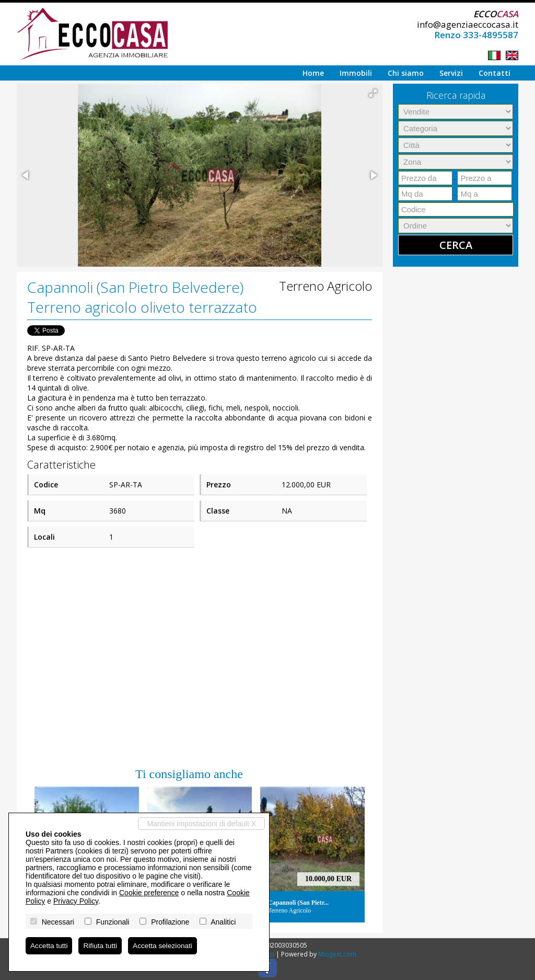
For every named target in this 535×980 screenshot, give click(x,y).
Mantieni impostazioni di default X (201, 823)
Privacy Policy (76, 901)
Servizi (451, 73)
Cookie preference (149, 892)
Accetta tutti (49, 945)
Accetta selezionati (165, 945)
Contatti (495, 73)
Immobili (356, 73)
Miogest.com (337, 954)
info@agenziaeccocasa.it (468, 24)
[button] (373, 93)
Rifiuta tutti (101, 945)
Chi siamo (406, 73)
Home (313, 73)
